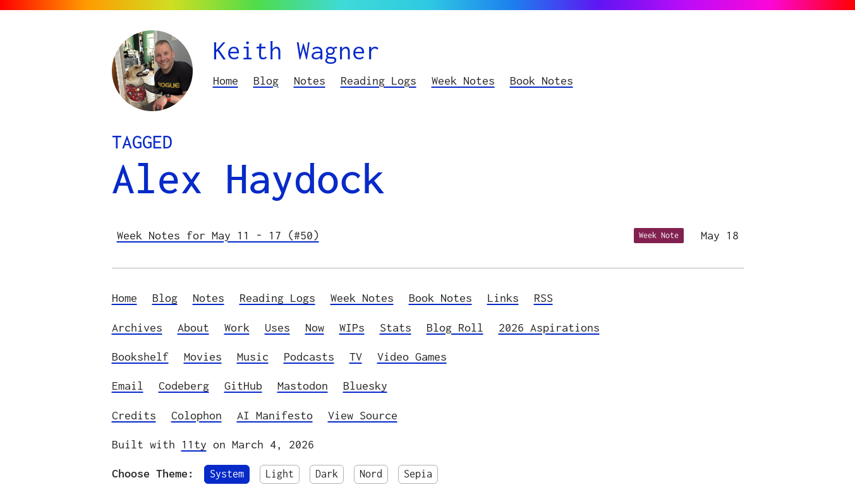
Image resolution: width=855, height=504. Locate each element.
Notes (310, 81)
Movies (203, 357)
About (193, 327)
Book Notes (542, 81)
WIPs (352, 327)
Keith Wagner (296, 50)
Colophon (197, 415)
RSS (543, 298)
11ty (194, 444)
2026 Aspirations (549, 327)
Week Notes (463, 81)
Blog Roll (455, 327)
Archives (137, 327)
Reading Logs (379, 81)
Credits (134, 415)
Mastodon (303, 386)
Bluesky (365, 386)
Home (226, 81)
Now (315, 327)
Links (503, 298)
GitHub (243, 386)
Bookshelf (140, 357)
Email (128, 386)
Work (237, 327)
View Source (363, 415)
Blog (266, 81)
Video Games (412, 357)
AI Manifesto (275, 415)
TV (356, 357)
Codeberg (184, 386)
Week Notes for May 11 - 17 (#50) (218, 235)
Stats (396, 327)
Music (253, 357)
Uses (277, 327)
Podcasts (309, 357)
